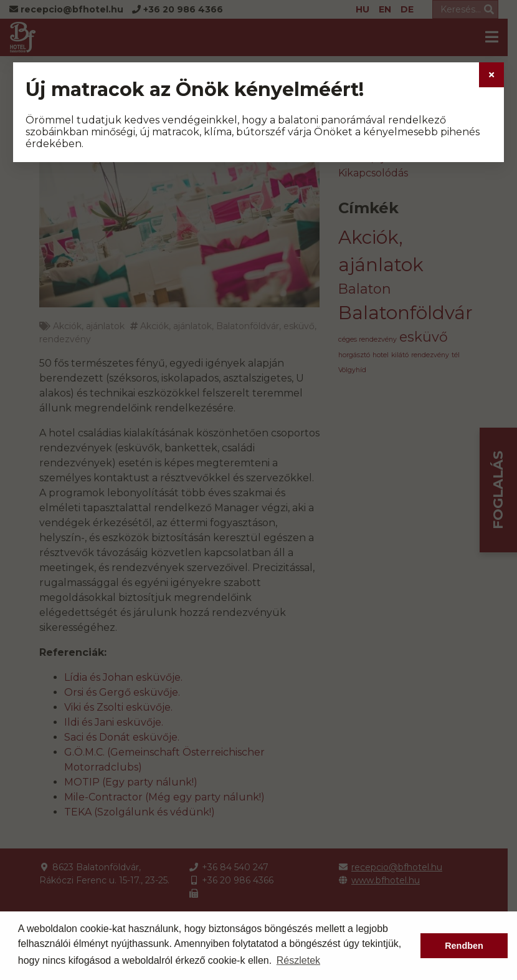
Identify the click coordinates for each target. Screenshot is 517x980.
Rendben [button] (464, 946)
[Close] (491, 75)
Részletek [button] (298, 960)
